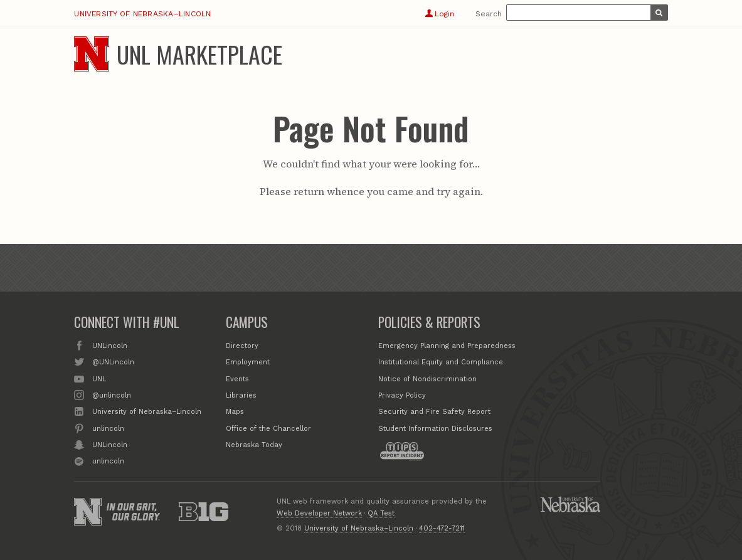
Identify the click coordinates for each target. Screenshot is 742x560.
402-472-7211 (442, 528)
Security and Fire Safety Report (434, 412)
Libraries (241, 395)
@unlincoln (112, 394)
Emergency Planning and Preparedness (447, 346)
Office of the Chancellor (268, 429)
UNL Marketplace (199, 54)
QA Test (381, 513)
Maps (235, 412)
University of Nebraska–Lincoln (142, 14)
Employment (248, 362)
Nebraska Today (254, 445)
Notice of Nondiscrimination (427, 379)
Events (237, 379)
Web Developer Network (319, 513)
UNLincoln (110, 345)
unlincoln (108, 428)
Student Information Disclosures (435, 429)
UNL (99, 378)
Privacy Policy (402, 395)
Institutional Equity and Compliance (441, 362)
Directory (242, 346)
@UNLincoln (113, 361)
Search (489, 14)
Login (439, 14)
